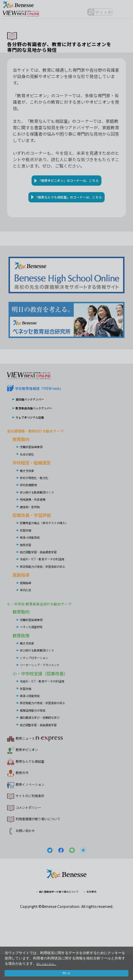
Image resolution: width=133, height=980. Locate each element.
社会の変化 (31, 479)
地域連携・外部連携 (39, 524)
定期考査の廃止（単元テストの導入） (56, 547)
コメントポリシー (35, 831)
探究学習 (28, 569)
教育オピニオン (33, 774)
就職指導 (28, 607)
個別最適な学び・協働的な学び (50, 741)
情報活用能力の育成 (39, 734)
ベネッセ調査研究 (37, 651)
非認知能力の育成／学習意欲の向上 (54, 591)
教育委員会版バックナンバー (43, 433)
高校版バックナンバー (37, 424)
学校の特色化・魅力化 (41, 502)
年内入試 (28, 614)
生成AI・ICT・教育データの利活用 (53, 583)
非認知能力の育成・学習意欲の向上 (54, 727)
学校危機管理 (33, 509)
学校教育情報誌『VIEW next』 (51, 413)
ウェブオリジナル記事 (37, 442)
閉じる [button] (67, 972)
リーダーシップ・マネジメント (50, 689)
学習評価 (28, 555)
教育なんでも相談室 (38, 785)
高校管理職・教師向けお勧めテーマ (50, 455)
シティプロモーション (41, 682)
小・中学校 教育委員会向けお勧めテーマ (56, 628)
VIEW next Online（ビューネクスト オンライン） (41, 396)
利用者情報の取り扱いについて (50, 842)
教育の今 (26, 797)
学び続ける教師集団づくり (45, 517)
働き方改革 (31, 495)
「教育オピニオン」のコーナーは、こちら (69, 183)
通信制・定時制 (35, 531)
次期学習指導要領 (37, 471)
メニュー (124, 15)
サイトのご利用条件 (38, 820)
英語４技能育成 (35, 562)
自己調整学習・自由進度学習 (48, 576)
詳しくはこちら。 (51, 961)
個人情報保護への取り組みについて (56, 917)
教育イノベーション (38, 808)
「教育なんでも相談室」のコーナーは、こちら (69, 209)
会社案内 (103, 917)
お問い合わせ (31, 854)
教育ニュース (40, 763)
